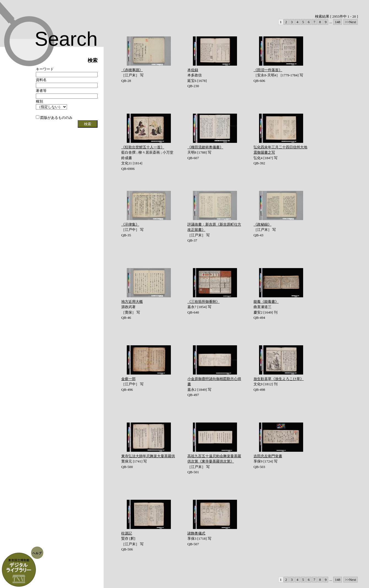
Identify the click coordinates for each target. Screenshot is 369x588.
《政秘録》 (262, 224)
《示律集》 (130, 224)
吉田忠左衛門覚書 (268, 456)
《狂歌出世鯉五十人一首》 (143, 147)
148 (338, 22)
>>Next (351, 22)
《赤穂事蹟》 (132, 70)
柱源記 (127, 533)
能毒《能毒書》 (266, 302)
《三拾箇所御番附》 (204, 302)
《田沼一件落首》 (268, 70)
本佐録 (193, 70)
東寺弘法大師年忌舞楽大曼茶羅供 (148, 456)
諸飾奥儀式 (196, 533)
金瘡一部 (128, 379)
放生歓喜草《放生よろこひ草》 (279, 379)
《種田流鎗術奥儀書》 (205, 147)
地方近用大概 (132, 302)
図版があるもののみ (54, 118)
